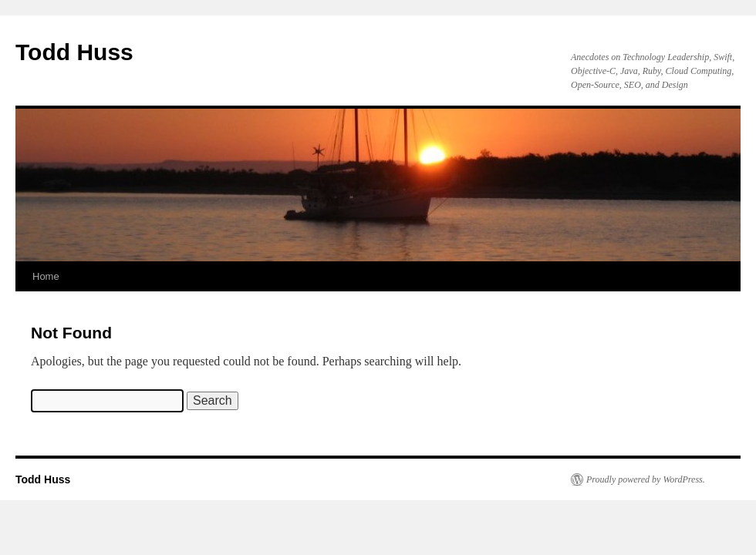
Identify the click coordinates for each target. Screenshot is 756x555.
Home (46, 276)
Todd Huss (74, 52)
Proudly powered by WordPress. (646, 479)
